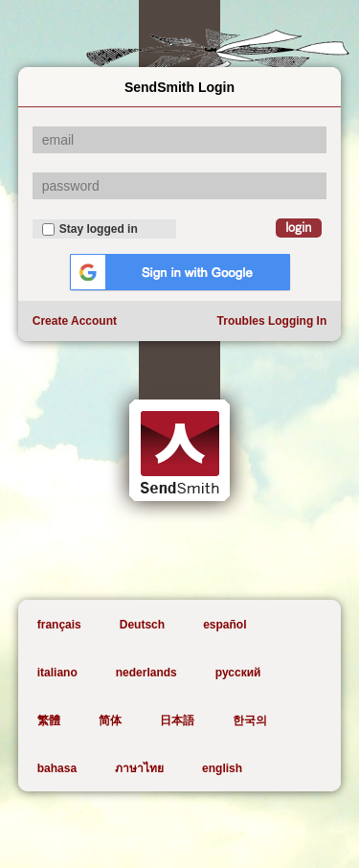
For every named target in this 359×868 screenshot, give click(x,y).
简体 (110, 720)
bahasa (57, 768)
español (224, 625)
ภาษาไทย (139, 768)
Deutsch (142, 625)
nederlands (146, 673)
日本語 (177, 720)
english (222, 768)
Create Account (75, 321)
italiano (57, 673)
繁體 (49, 720)
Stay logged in (90, 229)
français (59, 625)
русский (238, 673)
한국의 (250, 720)
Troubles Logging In (272, 321)
